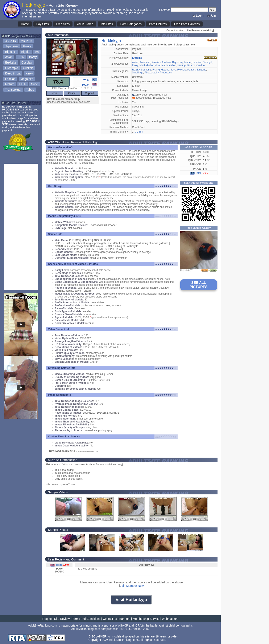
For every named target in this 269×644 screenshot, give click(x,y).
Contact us (110, 619)
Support (90, 93)
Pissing (181, 65)
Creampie (12, 68)
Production (166, 73)
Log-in (198, 16)
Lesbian (10, 79)
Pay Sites (43, 24)
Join (211, 16)
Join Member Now (132, 586)
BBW (21, 57)
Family (27, 46)
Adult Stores (85, 24)
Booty (33, 57)
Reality (136, 70)
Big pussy (177, 62)
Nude (34, 84)
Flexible (182, 70)
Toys (173, 70)
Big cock (11, 52)
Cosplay (27, 62)
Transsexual (13, 90)
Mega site (27, 79)
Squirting (146, 70)
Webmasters (170, 619)
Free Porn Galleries (187, 24)
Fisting (156, 70)
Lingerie (202, 70)
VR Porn (27, 41)
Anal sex (160, 65)
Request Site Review (56, 619)
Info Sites (107, 24)
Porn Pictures (158, 24)
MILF (23, 84)
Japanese (12, 46)
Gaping (165, 70)
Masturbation (147, 65)
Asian (9, 57)
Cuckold (28, 68)
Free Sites (63, 24)
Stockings (138, 73)
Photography (151, 73)
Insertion (171, 65)
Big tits (26, 52)
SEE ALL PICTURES (199, 285)
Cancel (72, 93)
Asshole (166, 62)
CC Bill (139, 132)
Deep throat (13, 73)
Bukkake (11, 62)
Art (37, 52)
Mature (10, 84)
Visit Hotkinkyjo (131, 600)
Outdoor (201, 65)
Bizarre (191, 65)
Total (195, 173)
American (145, 62)
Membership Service (146, 619)
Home (25, 24)
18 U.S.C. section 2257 (134, 629)
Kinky (29, 73)
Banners (125, 619)
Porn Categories (131, 24)
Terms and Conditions (86, 619)
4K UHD (11, 41)
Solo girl (207, 62)
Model (188, 62)
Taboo (30, 90)
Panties (192, 70)
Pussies (156, 62)
